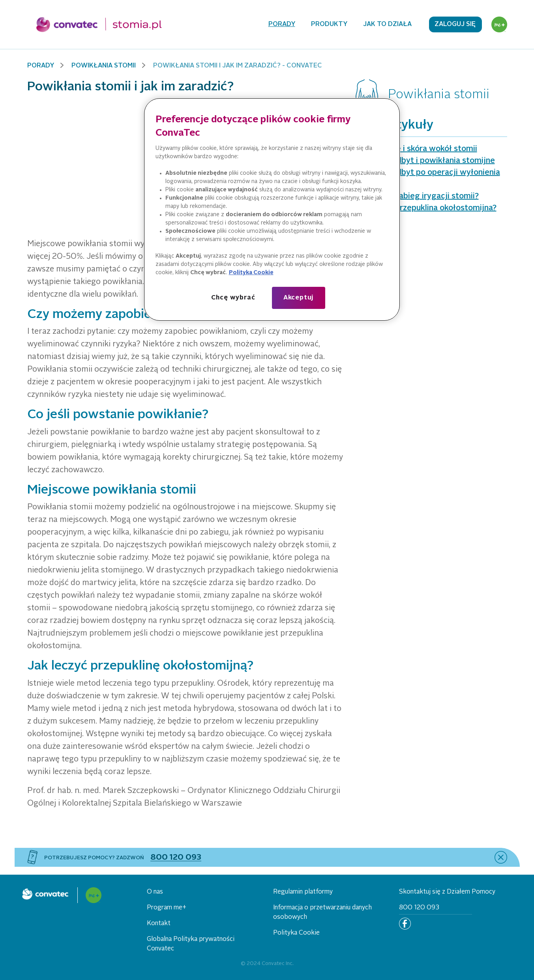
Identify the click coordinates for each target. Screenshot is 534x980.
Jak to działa (387, 24)
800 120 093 (419, 908)
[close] (501, 857)
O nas (155, 892)
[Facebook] (405, 924)
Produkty (329, 24)
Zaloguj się (455, 24)
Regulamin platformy (303, 892)
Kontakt (159, 924)
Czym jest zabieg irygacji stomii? (417, 196)
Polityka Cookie (296, 933)
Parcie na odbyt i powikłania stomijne (425, 161)
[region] (272, 209)
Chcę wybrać (233, 298)
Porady (282, 24)
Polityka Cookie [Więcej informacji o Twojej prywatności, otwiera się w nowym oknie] (251, 273)
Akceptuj (298, 298)
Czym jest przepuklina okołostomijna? (426, 208)
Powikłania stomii (104, 66)
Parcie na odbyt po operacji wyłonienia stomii (428, 179)
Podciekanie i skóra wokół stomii (416, 149)
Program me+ (167, 908)
